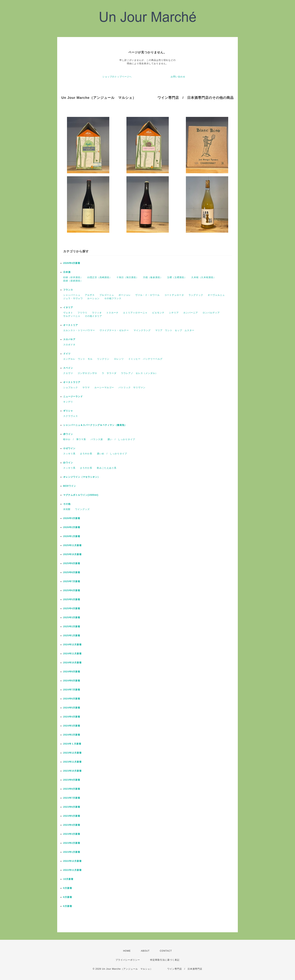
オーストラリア (72, 382)
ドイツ (67, 354)
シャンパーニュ (72, 295)
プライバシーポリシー (128, 960)
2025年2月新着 (72, 627)
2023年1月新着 (72, 852)
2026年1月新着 (72, 536)
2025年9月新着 (72, 563)
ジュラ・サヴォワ (73, 298)
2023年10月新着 (72, 771)
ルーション (93, 298)
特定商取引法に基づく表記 (165, 960)
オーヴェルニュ (216, 295)
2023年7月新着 (72, 798)
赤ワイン (68, 434)
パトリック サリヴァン (132, 387)
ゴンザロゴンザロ (87, 373)
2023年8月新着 (72, 789)
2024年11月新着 (72, 654)
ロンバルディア (211, 313)
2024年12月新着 (72, 645)
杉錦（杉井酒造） (73, 277)
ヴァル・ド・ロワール (147, 295)
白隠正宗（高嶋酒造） (100, 277)
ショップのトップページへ (117, 77)
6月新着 (68, 906)
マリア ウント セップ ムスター (175, 330)
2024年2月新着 (72, 735)
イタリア (68, 307)
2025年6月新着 (72, 590)
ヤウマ (86, 387)
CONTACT (166, 951)
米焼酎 (67, 509)
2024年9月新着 (72, 672)
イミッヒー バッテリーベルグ (145, 359)
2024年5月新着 (72, 708)
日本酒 (67, 272)
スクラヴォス (71, 416)
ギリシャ (68, 411)
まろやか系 (86, 454)
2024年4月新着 (72, 717)
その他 (67, 504)
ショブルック (71, 387)
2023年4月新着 (72, 825)
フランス (68, 290)
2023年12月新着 (72, 753)
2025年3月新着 (72, 618)
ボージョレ (125, 295)
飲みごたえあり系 (107, 468)
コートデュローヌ (174, 295)
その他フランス (113, 298)
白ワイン (68, 463)
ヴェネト (68, 313)
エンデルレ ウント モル (78, 359)
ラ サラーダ (109, 373)
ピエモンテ (158, 313)
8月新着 (68, 897)
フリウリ (82, 313)
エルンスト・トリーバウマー (79, 330)
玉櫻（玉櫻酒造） (177, 277)
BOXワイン (70, 486)
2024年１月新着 (72, 744)
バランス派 (97, 439)
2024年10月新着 (72, 663)
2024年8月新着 (72, 681)
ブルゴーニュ (107, 295)
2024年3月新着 (72, 726)
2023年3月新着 (72, 834)
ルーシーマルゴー (104, 387)
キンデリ (68, 402)
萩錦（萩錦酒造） (73, 281)
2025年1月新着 (72, 636)
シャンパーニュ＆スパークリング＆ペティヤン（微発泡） (95, 425)
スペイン (68, 368)
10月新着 (68, 879)
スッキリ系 (69, 454)
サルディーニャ (72, 316)
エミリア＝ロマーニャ (135, 313)
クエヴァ (68, 373)
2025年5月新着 (72, 599)
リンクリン (103, 359)
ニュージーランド (73, 397)
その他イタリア (93, 316)
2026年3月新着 (72, 518)
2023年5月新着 (72, 816)
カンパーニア (191, 313)
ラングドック (196, 295)
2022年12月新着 (72, 861)
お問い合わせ (178, 77)
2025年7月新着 (72, 581)
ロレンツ (119, 359)
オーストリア (71, 325)
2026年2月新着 (72, 527)
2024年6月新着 (72, 699)
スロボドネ (69, 345)
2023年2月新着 (72, 843)
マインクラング (142, 330)
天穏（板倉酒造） (153, 277)
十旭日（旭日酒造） (127, 277)
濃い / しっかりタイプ (121, 439)
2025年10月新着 (72, 554)
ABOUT (145, 951)
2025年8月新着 (72, 572)
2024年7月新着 (72, 690)
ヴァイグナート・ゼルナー (114, 330)
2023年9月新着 (72, 780)
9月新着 (68, 888)
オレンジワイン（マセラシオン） (82, 477)
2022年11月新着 (72, 870)
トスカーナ (112, 313)
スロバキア (69, 339)
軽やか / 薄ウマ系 (75, 439)
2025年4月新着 (72, 608)
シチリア (174, 313)
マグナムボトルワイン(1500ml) (81, 495)
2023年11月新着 (72, 762)
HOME (127, 951)
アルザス (90, 295)
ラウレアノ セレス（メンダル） (139, 373)
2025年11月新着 (72, 545)
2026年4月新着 (72, 263)
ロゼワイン (69, 448)
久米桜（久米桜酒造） (204, 277)
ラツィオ (97, 313)
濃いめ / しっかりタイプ (112, 454)
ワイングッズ (82, 509)
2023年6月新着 (72, 807)
